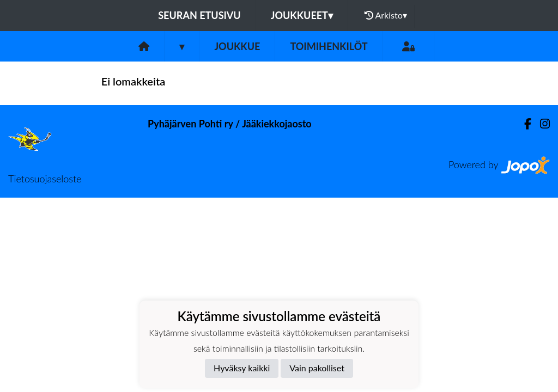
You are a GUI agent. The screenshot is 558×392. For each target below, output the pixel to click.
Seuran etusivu (199, 15)
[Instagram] (541, 124)
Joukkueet (302, 15)
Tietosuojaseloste (45, 179)
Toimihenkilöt (329, 46)
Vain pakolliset (317, 368)
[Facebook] (523, 124)
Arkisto (386, 15)
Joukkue (237, 46)
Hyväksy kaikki (242, 368)
